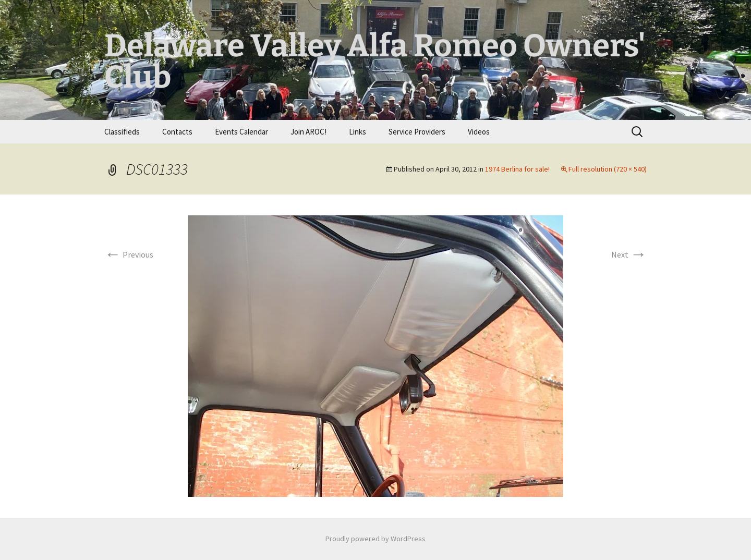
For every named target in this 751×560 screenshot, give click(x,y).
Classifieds (122, 132)
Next (629, 254)
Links (358, 132)
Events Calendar (241, 132)
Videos (479, 132)
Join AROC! (308, 132)
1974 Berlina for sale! (517, 169)
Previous (129, 254)
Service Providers (417, 132)
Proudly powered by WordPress (375, 539)
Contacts (177, 132)
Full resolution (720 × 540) (608, 169)
